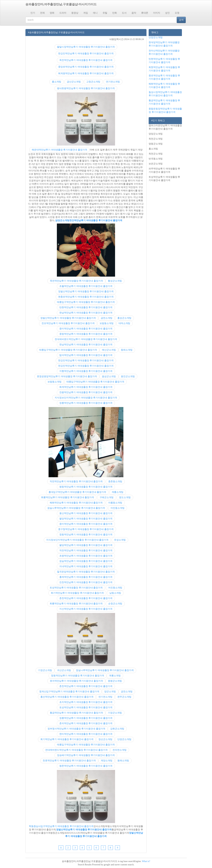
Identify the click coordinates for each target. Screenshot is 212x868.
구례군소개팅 (107, 497)
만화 (115, 13)
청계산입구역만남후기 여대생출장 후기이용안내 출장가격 (69, 692)
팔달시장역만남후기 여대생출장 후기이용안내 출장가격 (86, 47)
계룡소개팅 (118, 492)
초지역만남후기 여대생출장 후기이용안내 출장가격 (86, 702)
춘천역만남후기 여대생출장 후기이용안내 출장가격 (86, 598)
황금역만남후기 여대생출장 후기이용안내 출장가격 (76, 713)
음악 (134, 13)
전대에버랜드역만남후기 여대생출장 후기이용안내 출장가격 (86, 339)
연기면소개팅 (113, 82)
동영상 (75, 13)
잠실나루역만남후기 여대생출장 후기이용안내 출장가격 (76, 508)
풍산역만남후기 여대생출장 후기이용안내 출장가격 (86, 513)
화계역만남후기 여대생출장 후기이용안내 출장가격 (86, 387)
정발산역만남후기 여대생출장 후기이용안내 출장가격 (86, 291)
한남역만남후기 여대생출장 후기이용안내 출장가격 (86, 313)
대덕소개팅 (124, 323)
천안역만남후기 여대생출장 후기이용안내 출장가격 (96, 220)
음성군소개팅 (109, 376)
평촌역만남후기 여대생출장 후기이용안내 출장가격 (86, 766)
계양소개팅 (107, 761)
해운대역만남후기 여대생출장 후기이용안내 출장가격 (59, 150)
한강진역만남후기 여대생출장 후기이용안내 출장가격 (86, 54)
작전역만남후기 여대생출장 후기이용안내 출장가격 (76, 481)
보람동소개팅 (107, 323)
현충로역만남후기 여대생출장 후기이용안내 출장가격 (86, 297)
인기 (33, 13)
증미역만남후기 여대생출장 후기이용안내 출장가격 (86, 329)
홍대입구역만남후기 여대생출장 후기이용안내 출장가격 (77, 492)
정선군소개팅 (105, 739)
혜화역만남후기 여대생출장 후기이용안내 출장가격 (76, 503)
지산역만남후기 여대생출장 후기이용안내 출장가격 (86, 609)
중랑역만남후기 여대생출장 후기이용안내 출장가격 (86, 334)
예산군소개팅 (109, 350)
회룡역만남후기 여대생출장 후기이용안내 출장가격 (68, 497)
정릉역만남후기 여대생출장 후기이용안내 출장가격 (86, 403)
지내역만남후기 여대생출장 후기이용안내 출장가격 (86, 566)
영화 (52, 13)
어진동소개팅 (118, 508)
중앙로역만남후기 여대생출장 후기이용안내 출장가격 (86, 67)
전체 (42, 13)
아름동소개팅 (115, 503)
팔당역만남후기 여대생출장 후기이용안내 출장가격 (86, 519)
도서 (124, 13)
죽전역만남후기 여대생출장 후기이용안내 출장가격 (86, 60)
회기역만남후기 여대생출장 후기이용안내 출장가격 (77, 593)
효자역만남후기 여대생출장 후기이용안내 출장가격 (76, 681)
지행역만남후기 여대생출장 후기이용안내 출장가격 (86, 371)
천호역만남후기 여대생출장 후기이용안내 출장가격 (69, 761)
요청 (177, 13)
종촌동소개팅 (115, 481)
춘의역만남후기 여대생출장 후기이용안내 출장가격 (86, 723)
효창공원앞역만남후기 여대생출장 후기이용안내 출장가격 (67, 376)
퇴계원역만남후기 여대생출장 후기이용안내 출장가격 (86, 73)
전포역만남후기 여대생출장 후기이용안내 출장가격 (68, 323)
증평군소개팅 (115, 681)
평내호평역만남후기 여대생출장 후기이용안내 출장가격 (86, 88)
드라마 (63, 13)
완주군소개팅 (124, 697)
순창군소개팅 (115, 604)
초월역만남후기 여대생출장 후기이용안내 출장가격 (86, 286)
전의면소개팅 (120, 750)
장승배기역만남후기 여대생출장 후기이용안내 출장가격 (86, 755)
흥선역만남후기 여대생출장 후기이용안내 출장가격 (67, 697)
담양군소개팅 (62, 220)
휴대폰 (145, 13)
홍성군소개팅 (124, 318)
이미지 (157, 13)
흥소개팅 (57, 82)
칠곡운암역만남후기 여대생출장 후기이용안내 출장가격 (86, 572)
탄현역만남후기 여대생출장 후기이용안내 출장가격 (86, 307)
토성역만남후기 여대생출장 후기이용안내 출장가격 (76, 588)
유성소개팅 (120, 540)
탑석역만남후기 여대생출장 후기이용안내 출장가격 (86, 355)
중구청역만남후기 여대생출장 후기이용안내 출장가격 (86, 529)
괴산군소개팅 (64, 670)
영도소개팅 (125, 497)
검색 (181, 20)
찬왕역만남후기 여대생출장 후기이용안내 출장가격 (86, 392)
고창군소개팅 (93, 82)
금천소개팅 (107, 318)
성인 (167, 13)
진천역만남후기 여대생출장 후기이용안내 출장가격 (86, 582)
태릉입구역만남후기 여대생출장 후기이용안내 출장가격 (86, 302)
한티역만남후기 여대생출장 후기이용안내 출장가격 (86, 734)
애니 (95, 13)
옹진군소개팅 (128, 376)
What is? (146, 861)
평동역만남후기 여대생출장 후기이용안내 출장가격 (86, 487)
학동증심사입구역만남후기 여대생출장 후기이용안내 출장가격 (61, 826)
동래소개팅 (127, 350)
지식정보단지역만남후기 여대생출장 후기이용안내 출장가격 (86, 398)
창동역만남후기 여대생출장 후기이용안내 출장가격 (86, 535)
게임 (86, 13)
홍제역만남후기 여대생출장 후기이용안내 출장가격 (86, 577)
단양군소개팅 (124, 739)
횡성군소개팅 (115, 281)
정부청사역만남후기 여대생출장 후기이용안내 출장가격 (76, 729)
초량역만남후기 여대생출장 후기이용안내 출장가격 (86, 556)
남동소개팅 (115, 593)
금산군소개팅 (74, 82)
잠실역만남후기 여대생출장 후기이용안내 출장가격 (86, 561)
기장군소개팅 (45, 670)
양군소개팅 (110, 692)
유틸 (105, 13)
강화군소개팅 (117, 729)
